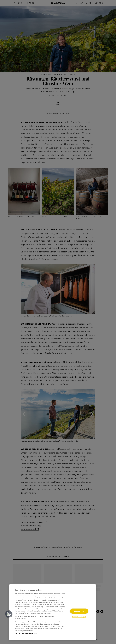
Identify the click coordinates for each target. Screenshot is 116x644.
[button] (9, 614)
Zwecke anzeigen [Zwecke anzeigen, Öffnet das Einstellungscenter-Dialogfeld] (79, 617)
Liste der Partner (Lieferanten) (26, 633)
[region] (53, 612)
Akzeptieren (79, 611)
